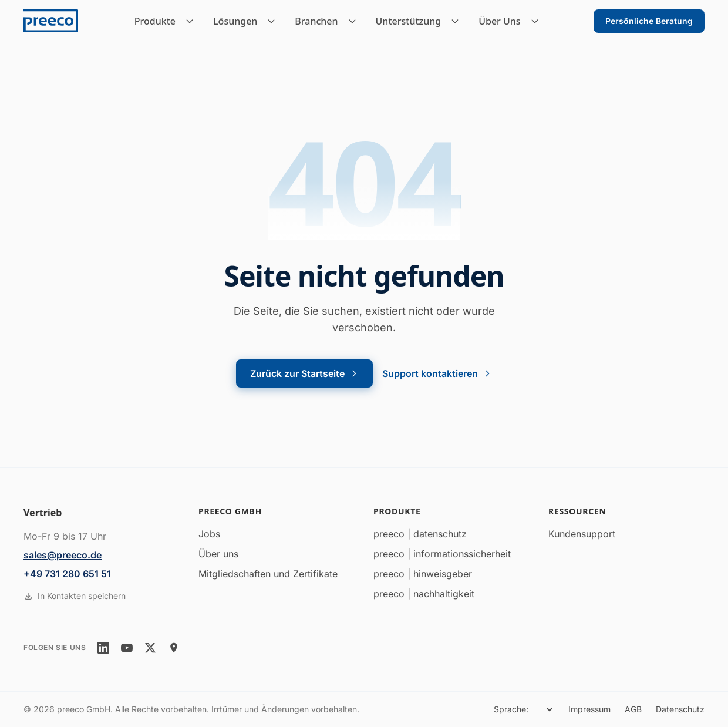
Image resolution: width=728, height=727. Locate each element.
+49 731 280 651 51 (67, 574)
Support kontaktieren (437, 373)
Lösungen (235, 21)
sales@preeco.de (63, 555)
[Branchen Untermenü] (356, 21)
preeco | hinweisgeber (423, 574)
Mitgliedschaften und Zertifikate (268, 574)
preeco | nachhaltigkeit (424, 594)
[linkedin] (103, 648)
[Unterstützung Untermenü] (459, 21)
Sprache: (511, 709)
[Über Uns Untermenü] (538, 21)
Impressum (589, 709)
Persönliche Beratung (649, 21)
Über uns (218, 554)
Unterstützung (409, 21)
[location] (174, 648)
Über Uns (499, 21)
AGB (633, 709)
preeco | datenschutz (420, 534)
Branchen (316, 21)
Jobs (209, 534)
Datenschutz (680, 709)
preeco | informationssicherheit (442, 554)
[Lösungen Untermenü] (275, 21)
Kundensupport (582, 534)
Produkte (155, 21)
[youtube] (127, 648)
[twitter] (150, 648)
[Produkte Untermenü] (193, 21)
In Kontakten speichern (75, 596)
